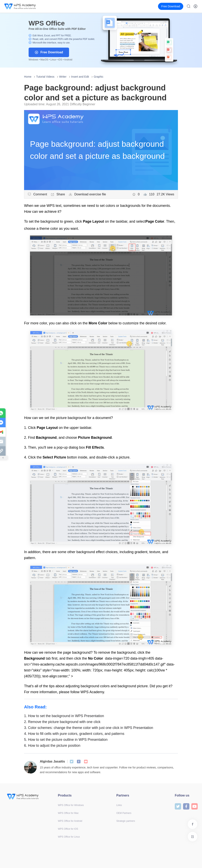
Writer (63, 77)
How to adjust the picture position (52, 746)
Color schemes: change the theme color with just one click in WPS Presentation (89, 728)
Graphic (99, 77)
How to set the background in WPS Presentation (64, 716)
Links (119, 805)
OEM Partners (124, 813)
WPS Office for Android (70, 821)
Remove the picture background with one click (62, 722)
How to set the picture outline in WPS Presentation (66, 740)
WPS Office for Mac (68, 813)
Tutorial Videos (45, 77)
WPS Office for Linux (69, 837)
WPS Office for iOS (68, 829)
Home (28, 77)
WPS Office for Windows (71, 805)
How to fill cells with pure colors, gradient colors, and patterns (74, 734)
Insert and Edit (80, 77)
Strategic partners (126, 821)
